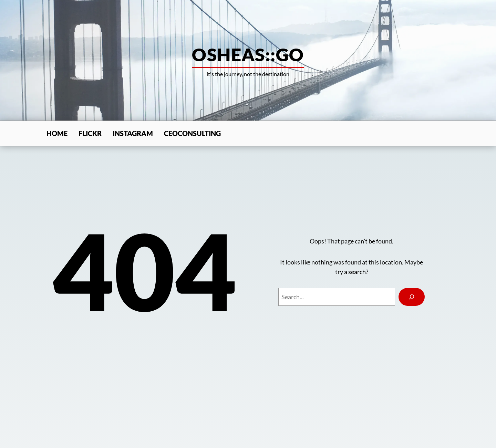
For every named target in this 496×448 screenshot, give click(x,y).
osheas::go (248, 54)
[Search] (412, 297)
